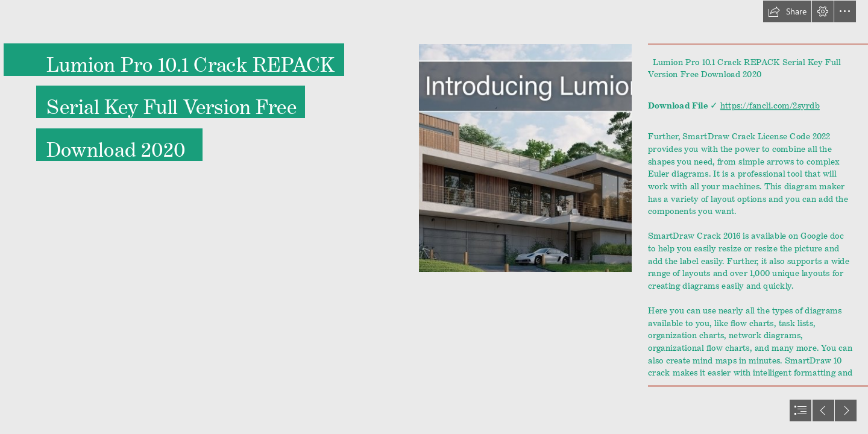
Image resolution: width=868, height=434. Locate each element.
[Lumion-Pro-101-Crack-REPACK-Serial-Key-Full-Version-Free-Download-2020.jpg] (525, 158)
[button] (787, 11)
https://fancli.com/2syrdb (770, 103)
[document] (434, 217)
